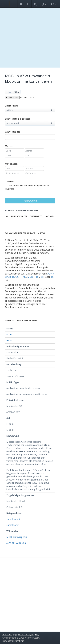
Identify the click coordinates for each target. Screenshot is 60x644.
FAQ (37, 634)
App (15, 634)
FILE (9, 92)
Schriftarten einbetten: (18, 119)
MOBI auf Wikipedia (17, 537)
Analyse (29, 634)
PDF (37, 277)
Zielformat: (11, 106)
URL (17, 92)
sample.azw (12, 525)
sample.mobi (13, 519)
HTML (23, 277)
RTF (43, 277)
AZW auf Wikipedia (16, 543)
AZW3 (51, 274)
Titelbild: (10, 181)
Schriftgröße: (12, 132)
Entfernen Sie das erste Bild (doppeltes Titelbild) (27, 187)
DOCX (15, 277)
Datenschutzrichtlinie (13, 641)
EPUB (8, 277)
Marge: (9, 146)
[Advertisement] (30, 38)
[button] (21, 4)
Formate (7, 634)
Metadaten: (12, 164)
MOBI (30, 277)
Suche (21, 634)
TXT (53, 277)
